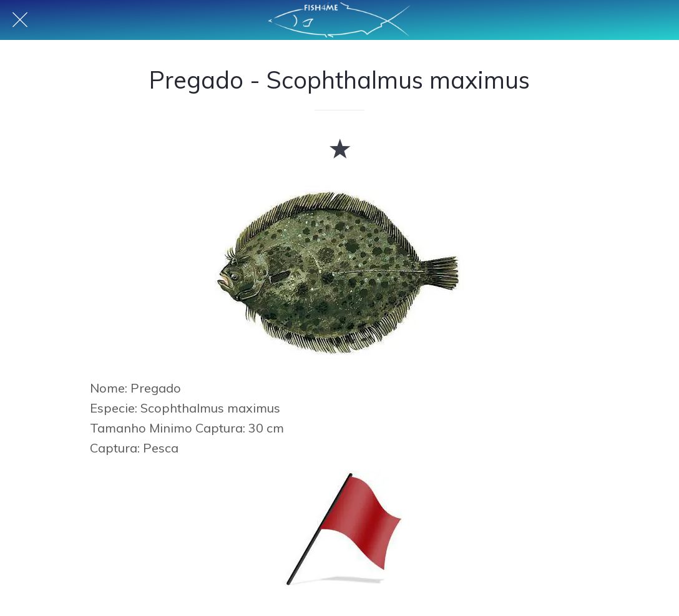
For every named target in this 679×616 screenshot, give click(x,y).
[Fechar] (20, 20)
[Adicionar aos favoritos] (339, 148)
